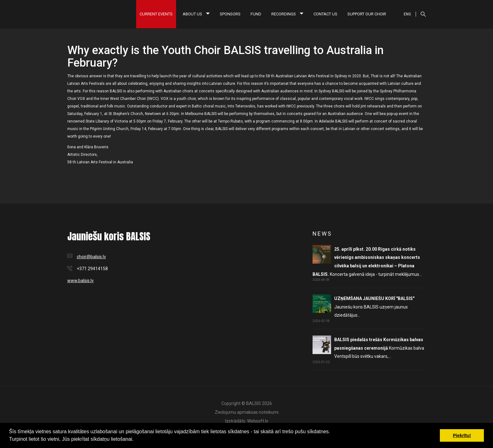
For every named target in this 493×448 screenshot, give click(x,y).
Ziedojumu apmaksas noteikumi (247, 412)
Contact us (325, 14)
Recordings (287, 14)
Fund (256, 14)
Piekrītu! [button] (462, 435)
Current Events (156, 14)
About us (196, 14)
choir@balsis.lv (91, 257)
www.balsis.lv (80, 281)
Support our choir (367, 14)
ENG (407, 14)
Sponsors (230, 14)
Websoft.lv (258, 421)
